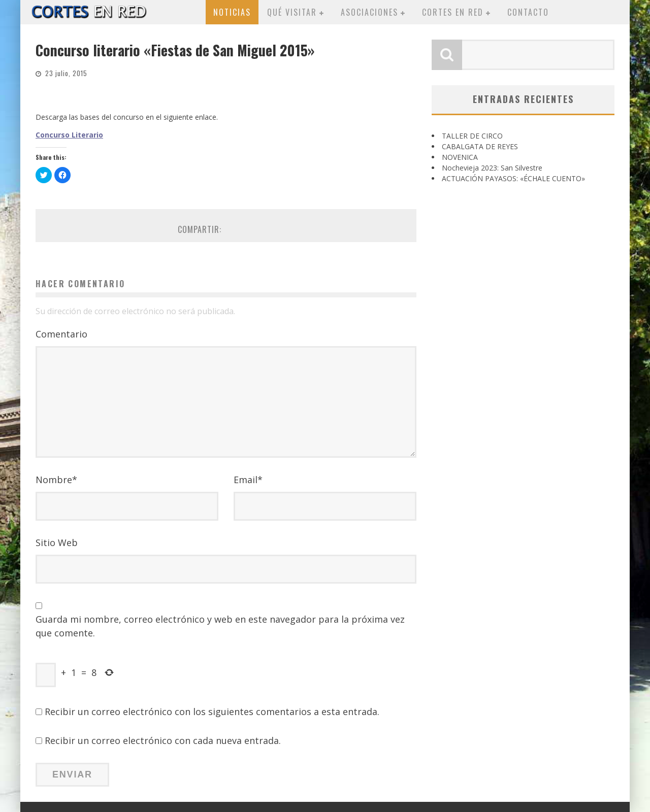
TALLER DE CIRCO (472, 136)
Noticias (232, 12)
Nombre (56, 480)
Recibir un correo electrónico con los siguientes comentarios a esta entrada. (212, 712)
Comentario (61, 334)
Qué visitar (292, 12)
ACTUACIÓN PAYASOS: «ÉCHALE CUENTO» (513, 178)
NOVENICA (460, 157)
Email (248, 480)
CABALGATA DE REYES (480, 146)
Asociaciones (369, 12)
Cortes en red (453, 12)
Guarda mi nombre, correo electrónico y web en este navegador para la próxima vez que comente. (220, 626)
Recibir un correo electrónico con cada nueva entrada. (163, 740)
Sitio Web (57, 543)
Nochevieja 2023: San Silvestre (492, 168)
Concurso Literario (69, 135)
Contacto (528, 12)
